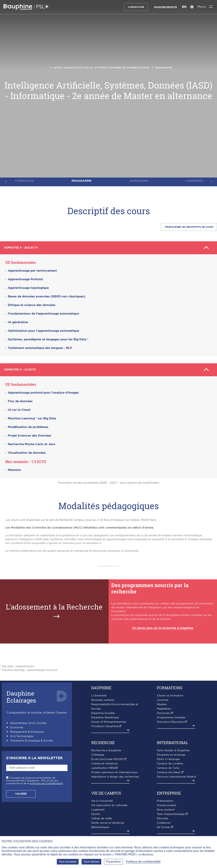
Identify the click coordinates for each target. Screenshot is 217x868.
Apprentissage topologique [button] (28, 287)
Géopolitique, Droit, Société (28, 722)
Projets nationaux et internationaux (114, 771)
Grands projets (166, 804)
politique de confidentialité (46, 782)
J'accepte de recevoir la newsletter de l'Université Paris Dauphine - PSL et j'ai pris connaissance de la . (35, 779)
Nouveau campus (103, 699)
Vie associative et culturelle (109, 804)
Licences (163, 699)
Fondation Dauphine (105, 725)
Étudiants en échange (171, 753)
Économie (17, 726)
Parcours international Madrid (176, 775)
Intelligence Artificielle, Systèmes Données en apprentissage (101, 68)
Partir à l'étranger (168, 758)
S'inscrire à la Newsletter (34, 757)
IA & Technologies (22, 735)
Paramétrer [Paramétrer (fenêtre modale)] (113, 862)
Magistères (164, 707)
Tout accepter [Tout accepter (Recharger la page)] (68, 862)
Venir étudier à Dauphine (173, 749)
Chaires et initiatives (104, 762)
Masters (162, 703)
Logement (98, 808)
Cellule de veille (102, 817)
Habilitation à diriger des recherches (115, 775)
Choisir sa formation (170, 694)
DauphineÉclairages (21, 695)
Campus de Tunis (168, 767)
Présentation (165, 800)
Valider (21, 792)
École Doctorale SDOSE (107, 758)
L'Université (99, 694)
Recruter (163, 817)
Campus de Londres (170, 762)
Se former (163, 826)
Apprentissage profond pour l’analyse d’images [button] (43, 391)
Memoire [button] (14, 469)
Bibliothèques (100, 826)
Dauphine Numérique (105, 716)
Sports (96, 813)
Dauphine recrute (163, 7)
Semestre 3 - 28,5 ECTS (108, 247)
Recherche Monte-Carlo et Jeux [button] (32, 443)
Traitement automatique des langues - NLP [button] (40, 347)
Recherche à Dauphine (106, 749)
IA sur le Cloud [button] (19, 408)
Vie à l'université (102, 800)
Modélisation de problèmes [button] (28, 426)
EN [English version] (182, 7)
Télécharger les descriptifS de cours (189, 227)
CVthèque (98, 753)
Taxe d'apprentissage (171, 813)
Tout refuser (91, 862)
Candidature (133, 7)
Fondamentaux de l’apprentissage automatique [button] (43, 313)
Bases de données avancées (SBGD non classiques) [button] (47, 296)
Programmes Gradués (171, 716)
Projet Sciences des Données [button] (30, 434)
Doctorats (163, 712)
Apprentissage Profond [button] (25, 279)
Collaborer (164, 821)
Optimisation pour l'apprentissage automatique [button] (44, 330)
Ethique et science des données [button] (32, 304)
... (46, 68)
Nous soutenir (166, 808)
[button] (48, 339)
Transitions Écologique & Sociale (31, 739)
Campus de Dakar (169, 771)
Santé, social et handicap (108, 821)
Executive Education (170, 721)
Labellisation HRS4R (105, 767)
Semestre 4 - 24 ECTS (108, 369)
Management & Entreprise (27, 731)
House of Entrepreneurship (109, 721)
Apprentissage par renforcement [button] (32, 270)
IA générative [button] (18, 321)
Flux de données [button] (20, 400)
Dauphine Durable (103, 712)
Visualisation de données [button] (27, 451)
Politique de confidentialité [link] (143, 862)
